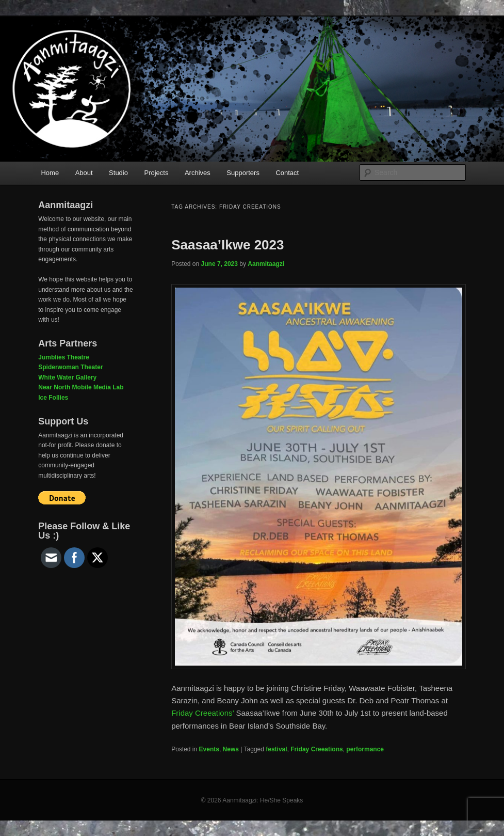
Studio (118, 173)
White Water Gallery (67, 377)
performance (365, 749)
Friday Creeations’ (202, 713)
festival (276, 749)
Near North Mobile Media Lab (81, 387)
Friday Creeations (316, 749)
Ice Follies (53, 398)
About (84, 173)
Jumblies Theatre (64, 357)
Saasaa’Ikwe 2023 (227, 245)
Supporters (243, 173)
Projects (156, 173)
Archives (198, 173)
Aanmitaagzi (266, 264)
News (231, 749)
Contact (287, 173)
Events (209, 749)
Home (50, 173)
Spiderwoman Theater (70, 367)
